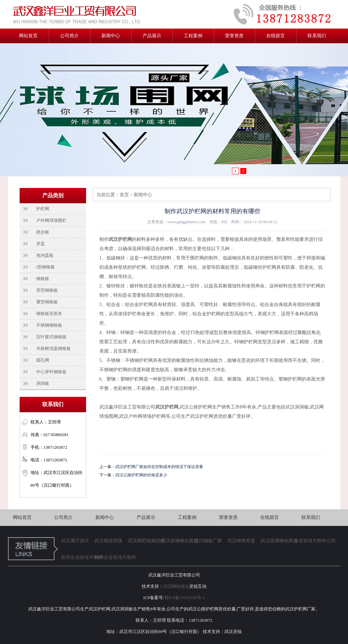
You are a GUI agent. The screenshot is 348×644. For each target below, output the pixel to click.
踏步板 (43, 232)
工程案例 (193, 36)
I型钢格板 (46, 267)
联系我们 (317, 36)
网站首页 (28, 36)
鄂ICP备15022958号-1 (184, 598)
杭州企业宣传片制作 (78, 557)
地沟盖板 (45, 255)
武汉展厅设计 (75, 541)
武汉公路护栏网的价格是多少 (141, 475)
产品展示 (152, 36)
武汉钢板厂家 (208, 541)
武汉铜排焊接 (108, 541)
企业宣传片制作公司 (310, 541)
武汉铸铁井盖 (241, 541)
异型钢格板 (47, 290)
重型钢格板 (47, 302)
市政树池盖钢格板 (54, 348)
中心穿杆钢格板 (51, 372)
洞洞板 (43, 383)
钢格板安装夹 (49, 314)
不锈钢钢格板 (49, 325)
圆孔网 (43, 360)
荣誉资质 (234, 36)
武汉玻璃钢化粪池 (177, 541)
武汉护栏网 (120, 239)
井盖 (41, 244)
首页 (124, 195)
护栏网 (43, 209)
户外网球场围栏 (51, 220)
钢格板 (43, 279)
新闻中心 (111, 36)
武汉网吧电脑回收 (144, 541)
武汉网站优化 (176, 586)
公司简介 (69, 36)
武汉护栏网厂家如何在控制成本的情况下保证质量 (159, 467)
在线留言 (276, 36)
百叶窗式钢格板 (51, 337)
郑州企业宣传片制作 (111, 557)
